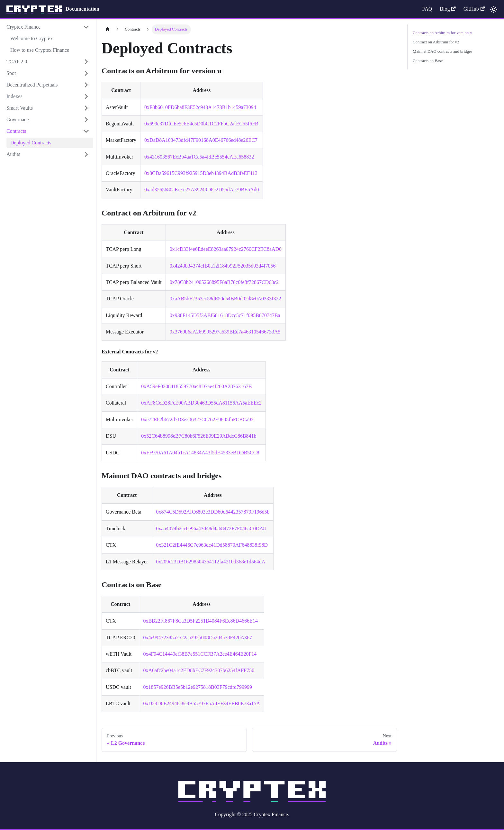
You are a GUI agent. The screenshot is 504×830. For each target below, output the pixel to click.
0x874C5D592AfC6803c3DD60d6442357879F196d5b (213, 512)
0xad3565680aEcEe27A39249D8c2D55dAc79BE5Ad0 (202, 190)
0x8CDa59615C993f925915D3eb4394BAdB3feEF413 (201, 173)
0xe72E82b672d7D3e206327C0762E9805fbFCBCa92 (197, 420)
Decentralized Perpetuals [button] (32, 85)
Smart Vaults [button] (20, 108)
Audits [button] (13, 154)
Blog (448, 9)
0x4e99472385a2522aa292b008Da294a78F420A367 (198, 638)
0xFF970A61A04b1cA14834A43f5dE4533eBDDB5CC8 (200, 453)
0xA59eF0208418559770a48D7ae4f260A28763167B (196, 386)
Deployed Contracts (31, 143)
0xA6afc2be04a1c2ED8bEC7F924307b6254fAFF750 (199, 670)
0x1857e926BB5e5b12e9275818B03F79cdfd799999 (198, 687)
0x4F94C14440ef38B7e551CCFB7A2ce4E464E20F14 (200, 654)
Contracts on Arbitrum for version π (442, 33)
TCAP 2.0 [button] (17, 62)
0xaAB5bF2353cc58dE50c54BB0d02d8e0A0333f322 (225, 299)
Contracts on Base (428, 61)
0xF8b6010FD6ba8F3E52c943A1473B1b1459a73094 (200, 107)
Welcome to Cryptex (32, 38)
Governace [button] (18, 119)
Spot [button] (11, 73)
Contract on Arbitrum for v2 (436, 42)
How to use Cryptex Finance (40, 50)
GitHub (474, 9)
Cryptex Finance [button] (23, 27)
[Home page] (108, 29)
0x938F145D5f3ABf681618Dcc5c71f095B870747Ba (225, 315)
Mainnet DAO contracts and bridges (443, 51)
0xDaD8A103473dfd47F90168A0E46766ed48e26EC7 (201, 140)
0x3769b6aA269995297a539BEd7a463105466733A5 (225, 332)
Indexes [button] (14, 96)
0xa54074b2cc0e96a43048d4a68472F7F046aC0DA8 (211, 529)
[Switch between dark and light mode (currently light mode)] (494, 9)
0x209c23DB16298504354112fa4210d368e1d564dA (211, 562)
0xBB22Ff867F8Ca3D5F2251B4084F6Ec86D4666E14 (200, 621)
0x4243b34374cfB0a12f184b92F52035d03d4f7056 (223, 266)
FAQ (427, 9)
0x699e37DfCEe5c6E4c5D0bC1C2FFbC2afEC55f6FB (201, 124)
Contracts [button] (16, 131)
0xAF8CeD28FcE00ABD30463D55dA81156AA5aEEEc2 (201, 403)
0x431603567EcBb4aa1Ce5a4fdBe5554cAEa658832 (199, 157)
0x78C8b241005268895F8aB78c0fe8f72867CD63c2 (224, 282)
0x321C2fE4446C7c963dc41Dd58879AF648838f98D (212, 545)
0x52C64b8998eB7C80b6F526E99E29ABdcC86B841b (199, 436)
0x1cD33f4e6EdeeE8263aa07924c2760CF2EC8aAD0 (226, 249)
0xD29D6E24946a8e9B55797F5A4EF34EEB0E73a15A (202, 703)
